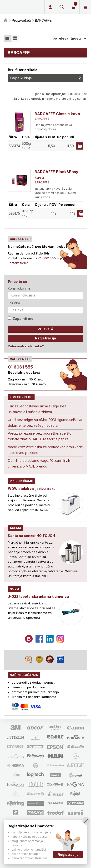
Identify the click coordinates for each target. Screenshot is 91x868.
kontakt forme (18, 263)
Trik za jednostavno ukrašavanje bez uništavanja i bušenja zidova (37, 409)
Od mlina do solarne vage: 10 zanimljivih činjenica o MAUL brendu (39, 463)
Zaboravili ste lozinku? (26, 346)
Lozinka (14, 303)
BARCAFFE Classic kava (57, 114)
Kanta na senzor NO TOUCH (31, 536)
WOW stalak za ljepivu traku (32, 489)
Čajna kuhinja (45, 78)
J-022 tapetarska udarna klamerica (38, 596)
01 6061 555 (47, 258)
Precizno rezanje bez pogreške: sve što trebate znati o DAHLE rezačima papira (40, 436)
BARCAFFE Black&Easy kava (56, 175)
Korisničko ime (19, 288)
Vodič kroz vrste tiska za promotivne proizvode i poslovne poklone (45, 450)
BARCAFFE (42, 119)
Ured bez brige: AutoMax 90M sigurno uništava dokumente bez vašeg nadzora (45, 423)
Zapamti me (21, 319)
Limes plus (20, 7)
